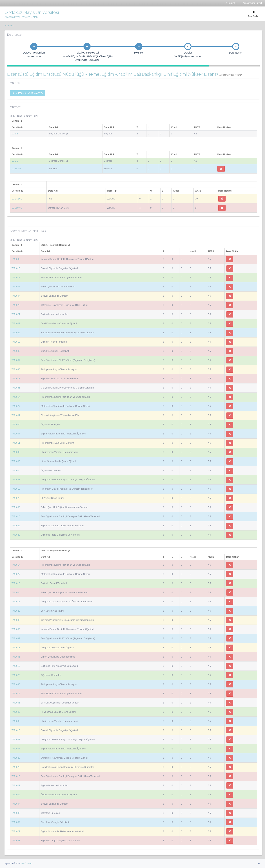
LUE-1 (15, 134)
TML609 (16, 259)
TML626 (16, 333)
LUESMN (16, 169)
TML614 (16, 397)
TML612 (16, 277)
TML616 (16, 268)
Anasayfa (9, 26)
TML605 (16, 507)
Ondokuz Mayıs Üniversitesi (32, 12)
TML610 (16, 342)
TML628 (16, 305)
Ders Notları (254, 14)
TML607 (16, 434)
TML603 (16, 461)
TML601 (16, 415)
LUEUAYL (17, 208)
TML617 (16, 378)
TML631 (16, 480)
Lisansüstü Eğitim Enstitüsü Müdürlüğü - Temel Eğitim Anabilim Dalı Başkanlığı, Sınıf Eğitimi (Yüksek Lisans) (124, 74)
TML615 (16, 516)
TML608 (16, 452)
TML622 (16, 526)
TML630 (16, 369)
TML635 (16, 388)
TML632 (16, 351)
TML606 (16, 287)
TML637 (16, 360)
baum (29, 863)
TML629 (16, 498)
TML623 (16, 535)
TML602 (16, 323)
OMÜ (24, 863)
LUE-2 (15, 161)
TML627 (16, 406)
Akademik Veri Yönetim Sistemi (22, 17)
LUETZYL (17, 199)
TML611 (16, 443)
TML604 (16, 296)
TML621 (16, 314)
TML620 (16, 470)
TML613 (16, 489)
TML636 (16, 424)
